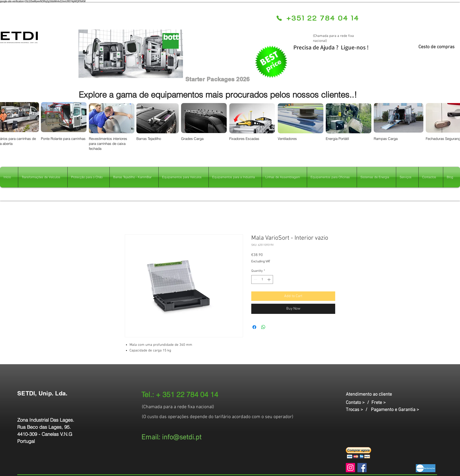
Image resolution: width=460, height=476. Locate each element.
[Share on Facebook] (254, 327)
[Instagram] (350, 468)
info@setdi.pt (182, 438)
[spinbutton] (262, 279)
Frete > (379, 403)
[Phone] (279, 18)
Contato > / (359, 403)
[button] (358, 453)
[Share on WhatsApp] (263, 327)
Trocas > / (358, 410)
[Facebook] (362, 468)
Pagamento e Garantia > (395, 410)
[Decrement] (255, 279)
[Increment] (269, 279)
